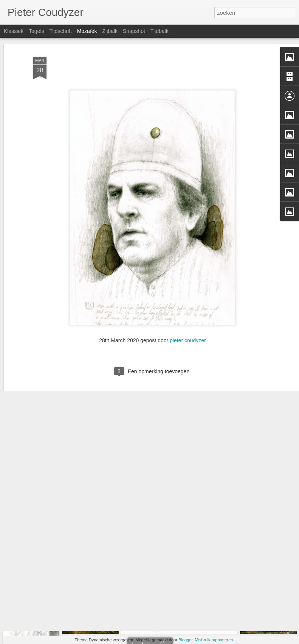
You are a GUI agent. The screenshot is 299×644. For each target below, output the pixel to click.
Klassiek (14, 31)
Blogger (185, 640)
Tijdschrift (60, 31)
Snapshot (134, 31)
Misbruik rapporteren (214, 640)
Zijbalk (110, 31)
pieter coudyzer (188, 308)
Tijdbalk (160, 31)
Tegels (36, 31)
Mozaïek (87, 31)
